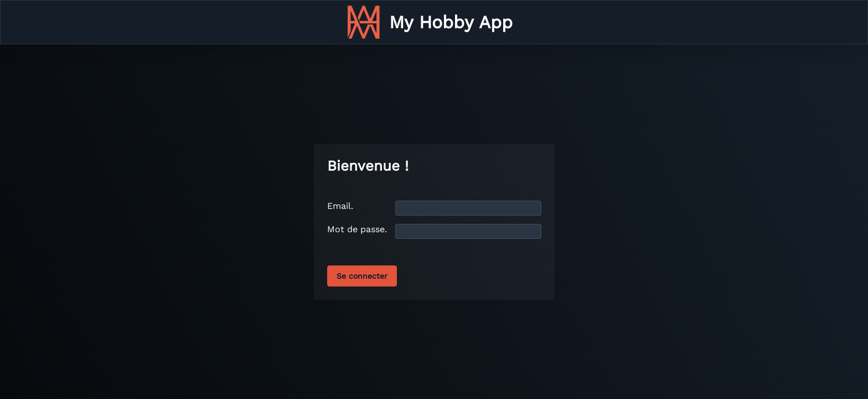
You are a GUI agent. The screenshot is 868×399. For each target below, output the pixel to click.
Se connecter (362, 276)
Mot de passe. (357, 229)
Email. (340, 206)
